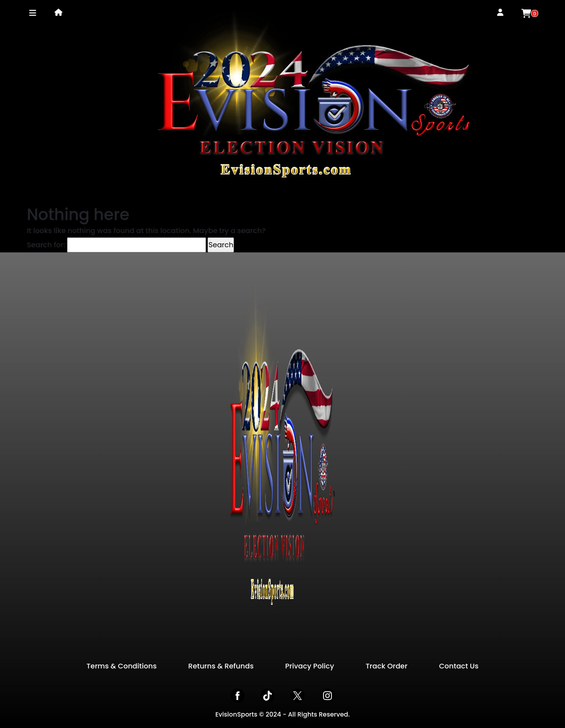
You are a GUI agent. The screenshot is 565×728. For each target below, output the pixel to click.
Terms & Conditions (122, 666)
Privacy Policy (310, 666)
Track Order (387, 666)
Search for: (46, 245)
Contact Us (459, 666)
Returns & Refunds (221, 666)
